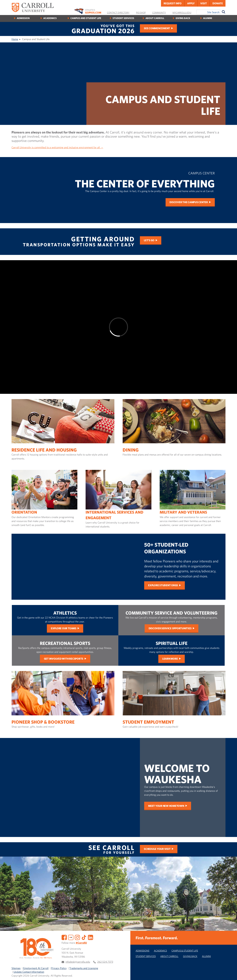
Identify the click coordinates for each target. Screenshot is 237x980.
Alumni (208, 18)
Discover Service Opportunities (170, 628)
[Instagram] (77, 937)
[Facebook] (64, 937)
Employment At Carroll (36, 968)
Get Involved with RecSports (64, 659)
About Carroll (155, 18)
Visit (204, 3)
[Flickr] (71, 937)
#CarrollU (81, 943)
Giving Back (183, 18)
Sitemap (16, 968)
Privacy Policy (59, 968)
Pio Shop (141, 13)
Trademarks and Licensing (84, 968)
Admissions (142, 951)
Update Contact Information (29, 972)
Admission (23, 18)
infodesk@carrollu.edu (78, 962)
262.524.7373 (105, 962)
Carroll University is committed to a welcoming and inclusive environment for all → (57, 147)
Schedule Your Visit (157, 849)
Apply (191, 3)
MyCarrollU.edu (182, 13)
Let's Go (149, 240)
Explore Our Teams (64, 628)
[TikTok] (84, 937)
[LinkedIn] (91, 937)
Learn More (170, 659)
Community (159, 13)
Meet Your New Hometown (166, 806)
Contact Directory (118, 13)
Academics (50, 18)
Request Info (173, 3)
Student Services (123, 18)
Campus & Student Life (185, 951)
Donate (218, 3)
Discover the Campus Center (189, 202)
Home (15, 39)
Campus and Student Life (86, 18)
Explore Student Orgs (163, 585)
